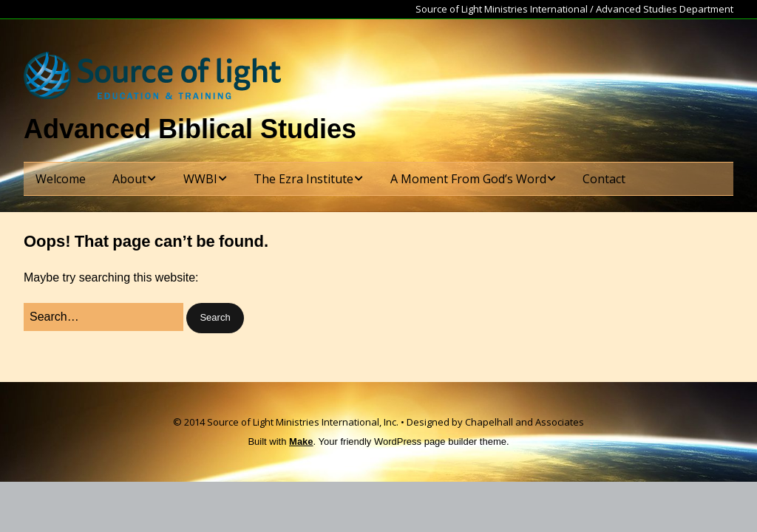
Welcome (61, 179)
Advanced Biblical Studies (190, 129)
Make (301, 441)
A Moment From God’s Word (468, 179)
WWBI (200, 179)
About (129, 179)
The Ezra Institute (303, 179)
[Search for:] (103, 317)
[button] (215, 318)
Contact (604, 179)
